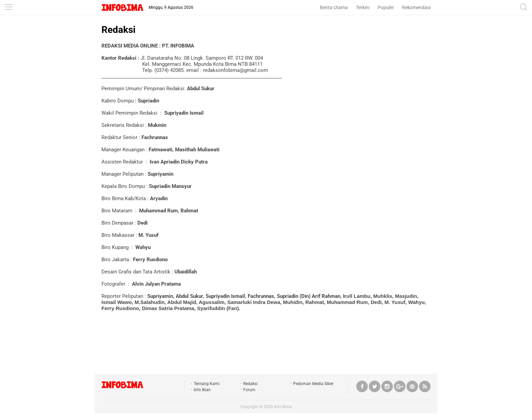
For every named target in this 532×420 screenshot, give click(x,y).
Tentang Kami (207, 384)
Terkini (363, 7)
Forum (249, 390)
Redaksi (118, 30)
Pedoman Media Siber (313, 384)
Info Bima (283, 407)
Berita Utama (334, 7)
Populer (386, 7)
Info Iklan (202, 390)
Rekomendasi (416, 7)
